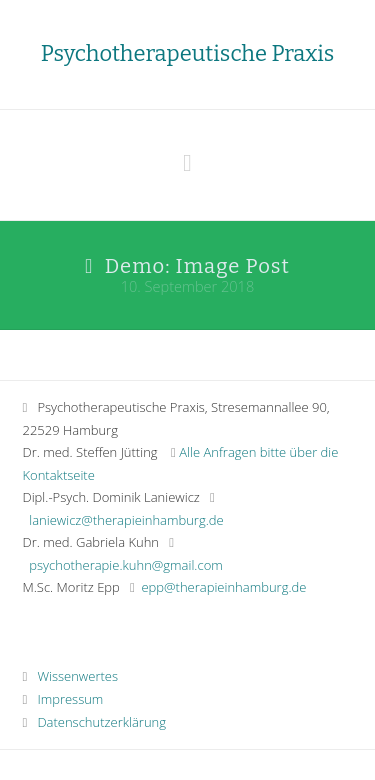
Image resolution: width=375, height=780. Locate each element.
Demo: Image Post (197, 266)
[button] (187, 162)
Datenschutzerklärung (95, 722)
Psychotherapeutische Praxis (187, 53)
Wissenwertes (70, 676)
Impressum (63, 699)
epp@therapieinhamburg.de (223, 587)
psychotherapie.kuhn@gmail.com (125, 565)
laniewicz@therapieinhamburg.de (126, 520)
